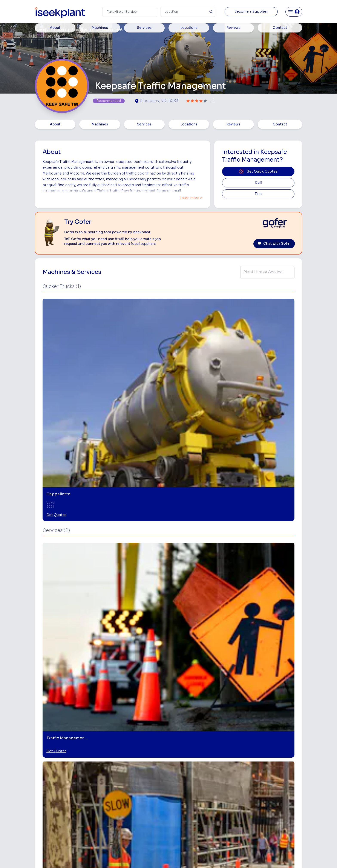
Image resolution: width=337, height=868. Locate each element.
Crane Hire (177, 793)
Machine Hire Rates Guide (280, 779)
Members (58, 29)
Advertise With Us (130, 807)
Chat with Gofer (274, 244)
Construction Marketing (279, 808)
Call (258, 183)
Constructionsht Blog (277, 825)
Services (144, 124)
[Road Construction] (201, 701)
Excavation (177, 834)
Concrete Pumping (183, 786)
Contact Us (126, 841)
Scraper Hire (224, 786)
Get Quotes (56, 363)
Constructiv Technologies (136, 820)
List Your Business (61, 808)
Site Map (239, 858)
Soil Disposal (224, 834)
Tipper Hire (223, 793)
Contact (280, 124)
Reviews (233, 124)
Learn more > (191, 198)
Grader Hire (178, 820)
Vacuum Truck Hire (228, 820)
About (55, 124)
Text (258, 194)
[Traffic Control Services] (68, 701)
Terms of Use (100, 858)
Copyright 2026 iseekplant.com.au (166, 858)
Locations (189, 124)
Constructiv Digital (131, 813)
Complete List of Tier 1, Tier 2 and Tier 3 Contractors (282, 799)
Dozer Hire (177, 800)
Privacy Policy (125, 858)
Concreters (223, 807)
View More (168, 739)
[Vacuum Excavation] (268, 701)
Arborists (222, 800)
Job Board (269, 773)
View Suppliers (128, 793)
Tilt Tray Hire (178, 827)
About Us (124, 779)
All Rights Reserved (212, 858)
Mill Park (47, 639)
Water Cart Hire (181, 813)
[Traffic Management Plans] (135, 701)
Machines (100, 124)
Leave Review (89, 596)
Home (40, 29)
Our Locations (128, 800)
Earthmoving (224, 779)
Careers (123, 834)
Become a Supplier (251, 12)
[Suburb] (188, 12)
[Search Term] (130, 12)
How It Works (127, 786)
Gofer (122, 827)
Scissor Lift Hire (226, 827)
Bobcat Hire (178, 773)
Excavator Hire (180, 807)
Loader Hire (223, 773)
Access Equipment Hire (186, 779)
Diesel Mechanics (228, 813)
